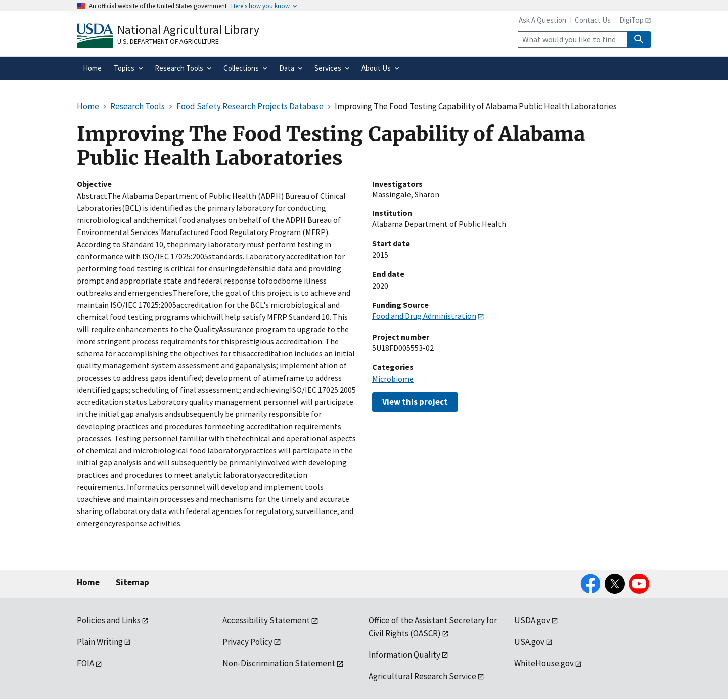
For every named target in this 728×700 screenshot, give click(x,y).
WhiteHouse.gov (544, 663)
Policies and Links (109, 620)
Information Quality (404, 655)
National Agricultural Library (188, 30)
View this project (415, 402)
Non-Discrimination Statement (279, 663)
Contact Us (593, 20)
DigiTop (631, 20)
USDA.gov (532, 620)
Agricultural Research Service (422, 676)
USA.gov (529, 642)
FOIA (85, 663)
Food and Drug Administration (424, 316)
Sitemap (132, 582)
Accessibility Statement (266, 620)
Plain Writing (100, 642)
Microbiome (393, 379)
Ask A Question (542, 20)
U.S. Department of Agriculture (168, 41)
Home (88, 582)
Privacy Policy (247, 642)
